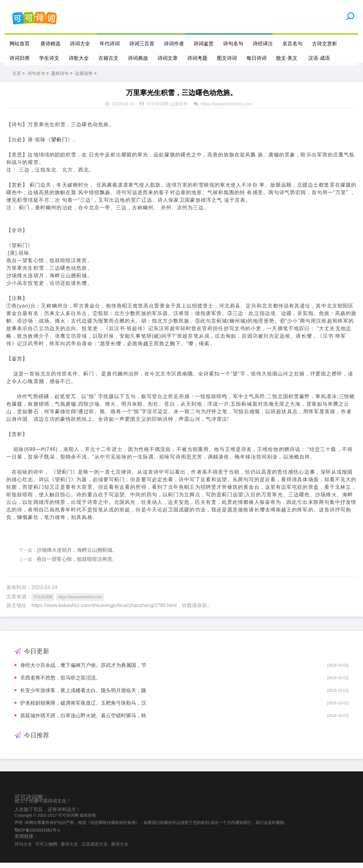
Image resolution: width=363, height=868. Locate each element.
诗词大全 (80, 44)
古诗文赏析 (325, 44)
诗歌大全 (79, 58)
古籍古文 (108, 58)
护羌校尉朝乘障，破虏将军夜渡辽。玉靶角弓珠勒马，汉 (83, 708)
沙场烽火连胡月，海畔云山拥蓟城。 (77, 555)
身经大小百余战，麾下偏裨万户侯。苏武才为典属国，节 (83, 671)
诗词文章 (168, 58)
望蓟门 (59, 145)
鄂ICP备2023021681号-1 (37, 835)
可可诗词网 (158, 109)
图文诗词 (227, 58)
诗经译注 (263, 44)
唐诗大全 (69, 849)
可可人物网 (46, 849)
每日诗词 (256, 58)
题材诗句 (60, 79)
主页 (17, 79)
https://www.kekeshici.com (226, 109)
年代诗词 (110, 44)
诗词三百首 (142, 44)
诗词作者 (174, 44)
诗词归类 (20, 58)
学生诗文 (49, 58)
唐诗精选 (50, 44)
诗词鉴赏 (204, 44)
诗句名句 (233, 44)
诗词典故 (138, 58)
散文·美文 (287, 58)
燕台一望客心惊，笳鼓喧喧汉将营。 (77, 564)
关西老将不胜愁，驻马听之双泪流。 (60, 683)
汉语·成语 (319, 58)
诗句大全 (23, 849)
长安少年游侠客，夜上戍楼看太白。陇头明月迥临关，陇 (83, 696)
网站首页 (20, 44)
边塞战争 (84, 79)
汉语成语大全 (95, 849)
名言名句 (292, 44)
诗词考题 (197, 58)
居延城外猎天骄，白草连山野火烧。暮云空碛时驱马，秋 (83, 721)
